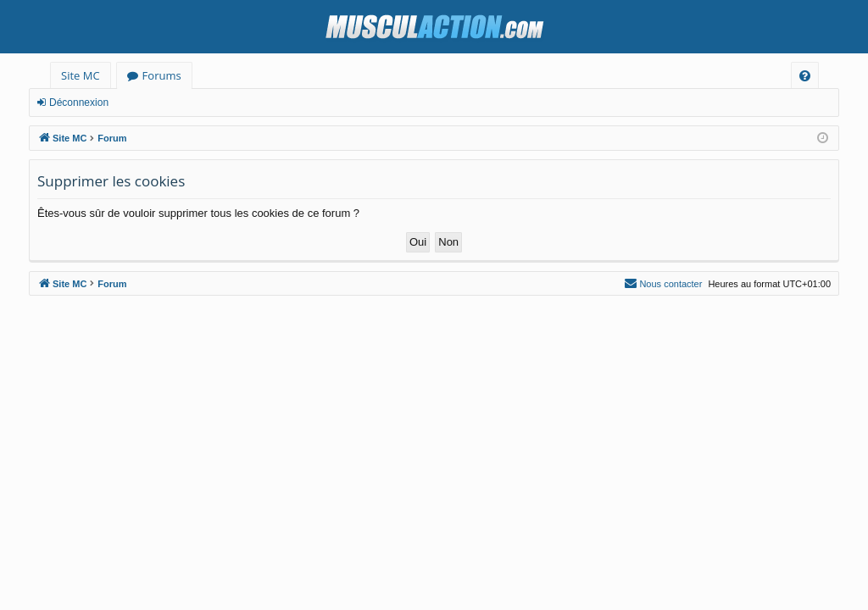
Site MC (81, 75)
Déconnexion (79, 103)
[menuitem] (805, 76)
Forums (162, 75)
